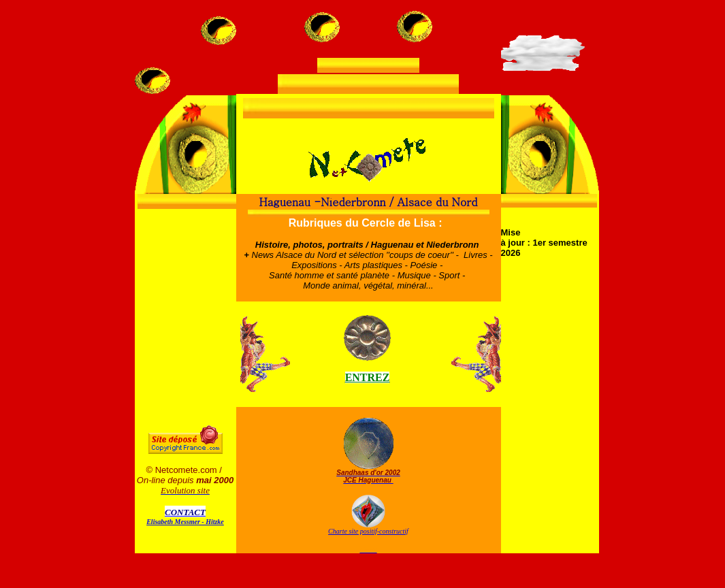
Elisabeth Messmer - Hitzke (185, 522)
